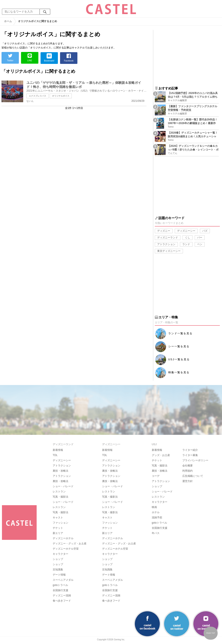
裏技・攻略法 (60, 471)
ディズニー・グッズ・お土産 (70, 544)
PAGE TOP (211, 633)
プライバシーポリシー (195, 460)
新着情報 (58, 450)
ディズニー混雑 (62, 595)
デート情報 (59, 575)
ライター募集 (190, 455)
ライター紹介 (190, 450)
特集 (179, 372)
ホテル (156, 512)
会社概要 (188, 466)
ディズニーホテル (63, 538)
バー (200, 238)
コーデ (156, 476)
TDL (55, 455)
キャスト (58, 518)
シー (179, 346)
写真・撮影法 (60, 497)
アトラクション (166, 244)
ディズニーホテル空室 (66, 549)
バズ (205, 231)
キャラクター (60, 554)
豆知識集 (58, 570)
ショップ (58, 559)
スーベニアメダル (63, 580)
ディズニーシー (186, 231)
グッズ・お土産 (161, 455)
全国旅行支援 (60, 590)
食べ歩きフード (62, 601)
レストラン (59, 492)
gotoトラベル (60, 585)
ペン (200, 244)
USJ (179, 359)
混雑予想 (157, 518)
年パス (156, 533)
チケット (58, 528)
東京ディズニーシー (169, 251)
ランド (186, 244)
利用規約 (188, 471)
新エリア (58, 533)
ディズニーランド (168, 238)
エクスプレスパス (38, 96)
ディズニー (164, 231)
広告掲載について (193, 476)
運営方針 (188, 481)
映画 (154, 507)
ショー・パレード (63, 486)
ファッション (60, 523)
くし (188, 238)
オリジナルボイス (61, 96)
